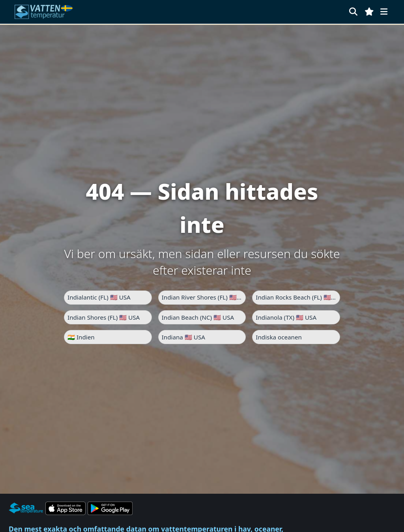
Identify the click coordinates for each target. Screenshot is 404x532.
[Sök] (353, 12)
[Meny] (384, 12)
